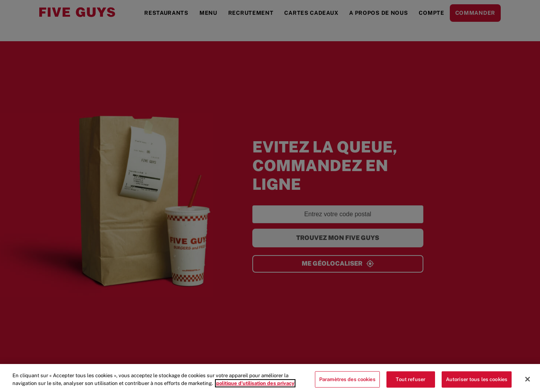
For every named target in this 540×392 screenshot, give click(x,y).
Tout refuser (411, 383)
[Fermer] (528, 383)
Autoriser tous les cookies (477, 383)
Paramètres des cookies (347, 383)
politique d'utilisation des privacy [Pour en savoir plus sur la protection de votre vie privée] (255, 387)
